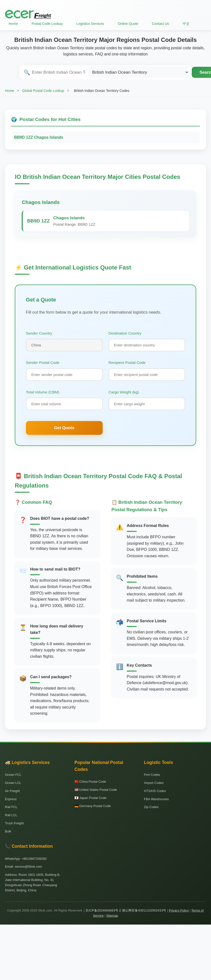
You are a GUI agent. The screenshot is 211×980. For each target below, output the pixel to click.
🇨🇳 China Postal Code (90, 782)
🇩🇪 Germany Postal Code (93, 806)
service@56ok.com (29, 867)
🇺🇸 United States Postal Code (96, 790)
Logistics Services (90, 24)
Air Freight (12, 791)
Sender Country (39, 333)
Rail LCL (11, 815)
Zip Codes (151, 807)
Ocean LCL (13, 783)
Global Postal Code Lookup (43, 91)
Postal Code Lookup (47, 24)
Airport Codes (154, 783)
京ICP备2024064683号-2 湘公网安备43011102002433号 (126, 910)
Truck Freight (14, 823)
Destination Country (125, 333)
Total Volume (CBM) (43, 392)
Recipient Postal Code (127, 363)
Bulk (8, 831)
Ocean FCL (13, 775)
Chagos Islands (41, 202)
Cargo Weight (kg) (124, 392)
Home (13, 24)
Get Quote (64, 428)
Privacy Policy (179, 910)
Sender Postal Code (43, 363)
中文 (186, 24)
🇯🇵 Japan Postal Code (90, 798)
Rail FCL (11, 807)
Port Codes (152, 775)
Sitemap (112, 916)
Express (11, 799)
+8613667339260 (34, 859)
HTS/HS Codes (155, 791)
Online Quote (128, 24)
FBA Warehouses (156, 799)
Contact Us (161, 24)
